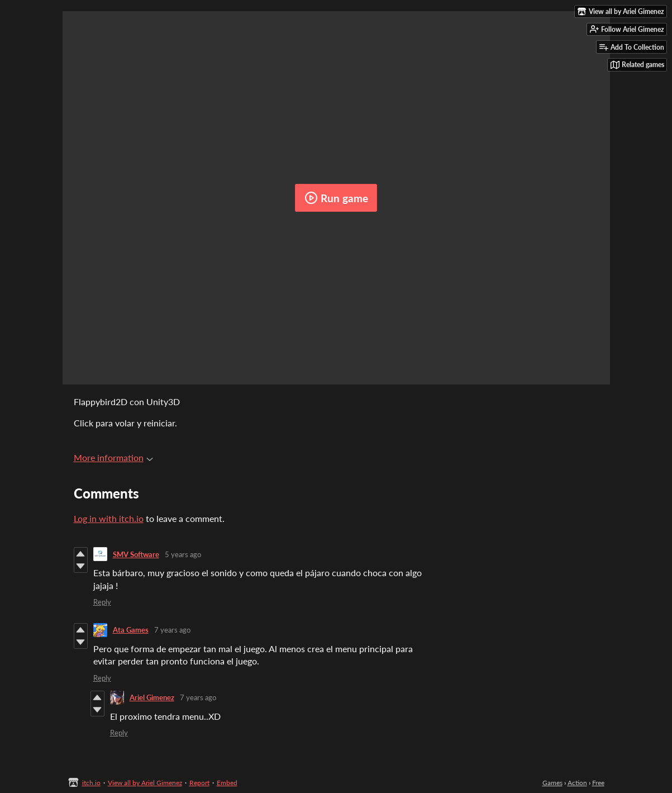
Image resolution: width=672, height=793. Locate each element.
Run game (336, 198)
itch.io (91, 783)
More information (113, 457)
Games (552, 783)
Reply (102, 602)
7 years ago (172, 630)
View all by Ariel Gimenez (145, 783)
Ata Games (131, 630)
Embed (227, 783)
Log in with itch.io (109, 518)
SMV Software (136, 554)
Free (598, 783)
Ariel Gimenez (152, 697)
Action (577, 783)
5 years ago (183, 554)
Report (199, 783)
